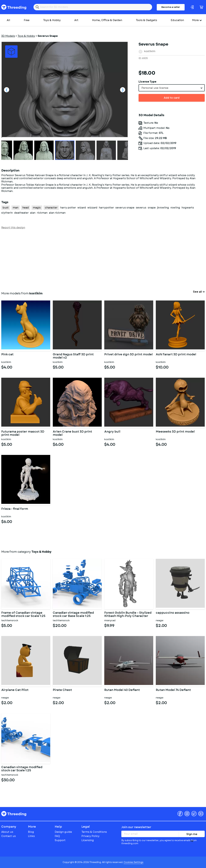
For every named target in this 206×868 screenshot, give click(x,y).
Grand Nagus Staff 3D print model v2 (73, 356)
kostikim (150, 51)
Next (123, 90)
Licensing (88, 840)
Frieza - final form (15, 509)
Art (76, 20)
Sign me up (192, 835)
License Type (147, 82)
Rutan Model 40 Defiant (122, 690)
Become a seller (171, 7)
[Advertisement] (98, 260)
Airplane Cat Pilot (15, 690)
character (51, 208)
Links (31, 836)
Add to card (172, 98)
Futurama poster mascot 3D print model (23, 433)
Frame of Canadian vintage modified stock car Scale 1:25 (23, 614)
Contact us (9, 836)
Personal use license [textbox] (155, 88)
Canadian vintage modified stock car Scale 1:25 (22, 769)
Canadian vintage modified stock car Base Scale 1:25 (73, 614)
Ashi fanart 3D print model (176, 355)
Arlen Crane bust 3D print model (72, 433)
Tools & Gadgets (146, 20)
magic (37, 208)
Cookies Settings (133, 862)
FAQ (57, 836)
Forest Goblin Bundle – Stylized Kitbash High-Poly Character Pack (128, 614)
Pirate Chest (62, 690)
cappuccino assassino (173, 613)
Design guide (63, 832)
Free (27, 20)
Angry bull (112, 432)
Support (60, 840)
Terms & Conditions (94, 832)
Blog (31, 832)
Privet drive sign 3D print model (129, 355)
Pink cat (7, 355)
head (26, 208)
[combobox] (172, 88)
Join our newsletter (136, 827)
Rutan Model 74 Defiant (173, 690)
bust (6, 208)
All (8, 20)
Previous (7, 90)
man (16, 208)
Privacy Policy (90, 836)
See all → (199, 292)
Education (177, 20)
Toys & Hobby (52, 20)
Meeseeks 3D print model (175, 432)
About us (7, 832)
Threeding (14, 7)
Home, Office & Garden (107, 20)
